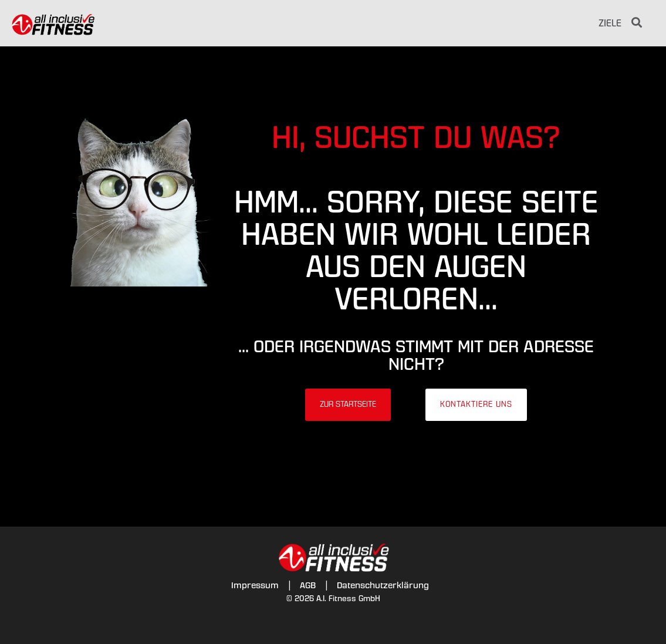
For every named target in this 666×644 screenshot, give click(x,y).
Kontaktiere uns (476, 404)
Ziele (610, 23)
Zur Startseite (348, 404)
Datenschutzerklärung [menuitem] (383, 585)
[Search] (637, 23)
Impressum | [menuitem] (261, 585)
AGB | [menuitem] (314, 585)
